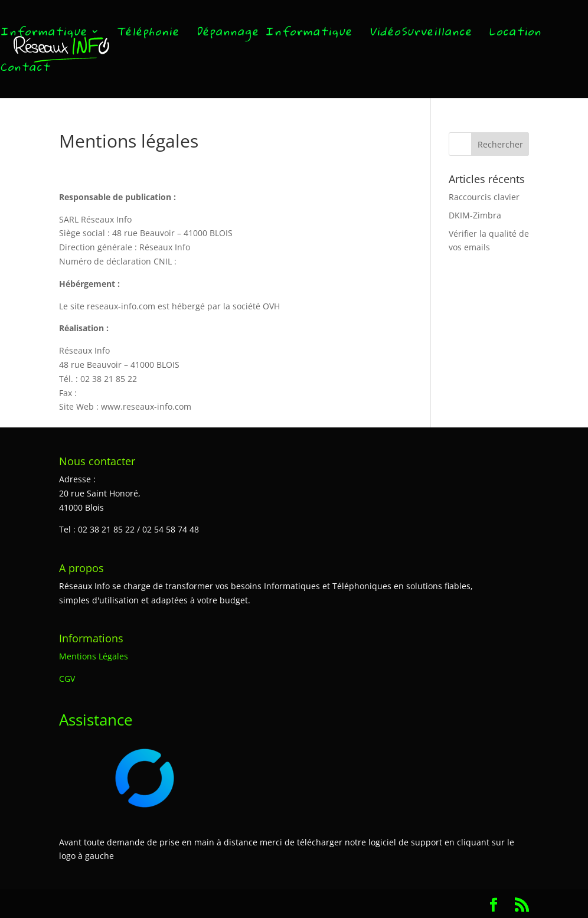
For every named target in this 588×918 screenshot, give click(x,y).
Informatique (44, 35)
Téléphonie (148, 35)
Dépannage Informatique (274, 35)
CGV (67, 679)
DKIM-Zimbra (475, 215)
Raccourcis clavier (484, 197)
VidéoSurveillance (421, 35)
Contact (25, 70)
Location (515, 35)
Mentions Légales (94, 656)
